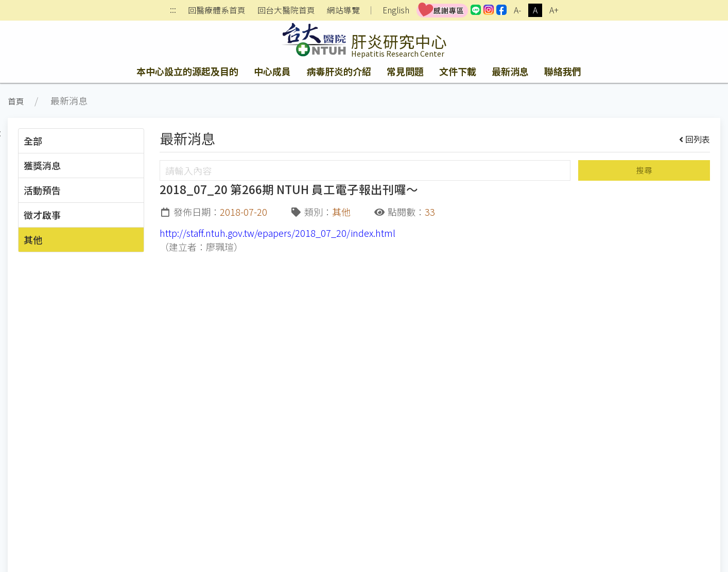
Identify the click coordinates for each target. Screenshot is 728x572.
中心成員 (272, 71)
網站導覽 (343, 10)
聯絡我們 (563, 71)
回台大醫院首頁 (286, 10)
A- (517, 10)
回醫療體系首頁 (217, 10)
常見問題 (405, 71)
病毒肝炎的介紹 (339, 71)
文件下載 (458, 71)
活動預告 (42, 190)
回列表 (695, 139)
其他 (33, 239)
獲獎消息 (42, 165)
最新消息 (510, 71)
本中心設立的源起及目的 (187, 71)
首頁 (16, 101)
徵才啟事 (42, 215)
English (396, 10)
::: (173, 11)
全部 (33, 141)
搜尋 (644, 170)
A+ (554, 10)
